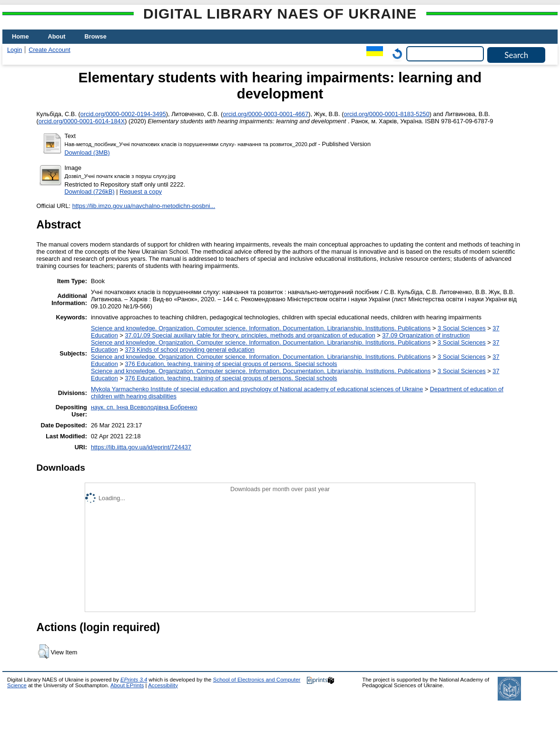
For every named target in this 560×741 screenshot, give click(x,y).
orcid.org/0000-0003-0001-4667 (265, 114)
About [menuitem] (57, 36)
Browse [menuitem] (96, 36)
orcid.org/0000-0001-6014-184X (82, 121)
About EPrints (127, 685)
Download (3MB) (87, 153)
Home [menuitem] (20, 36)
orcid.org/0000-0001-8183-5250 (387, 114)
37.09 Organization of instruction (426, 335)
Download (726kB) (90, 192)
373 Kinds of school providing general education (189, 350)
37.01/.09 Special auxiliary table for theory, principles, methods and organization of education (250, 335)
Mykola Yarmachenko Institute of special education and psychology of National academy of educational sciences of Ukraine (257, 389)
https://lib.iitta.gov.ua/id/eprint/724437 (141, 447)
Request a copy (141, 192)
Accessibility (163, 685)
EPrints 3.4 (134, 680)
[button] (44, 652)
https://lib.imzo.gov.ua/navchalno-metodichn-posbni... (144, 206)
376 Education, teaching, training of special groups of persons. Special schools (231, 364)
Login (15, 50)
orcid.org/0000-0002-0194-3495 (123, 114)
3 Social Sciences (462, 328)
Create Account (49, 50)
